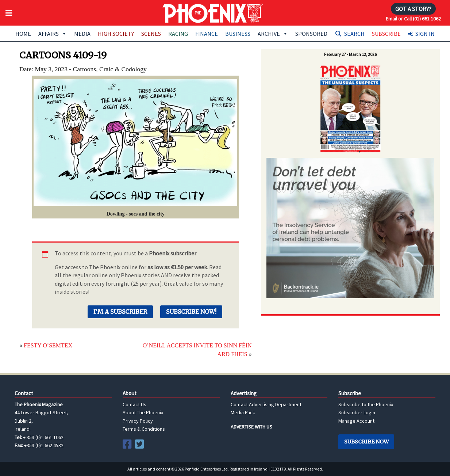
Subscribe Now (366, 442)
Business (238, 34)
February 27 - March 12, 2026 (350, 54)
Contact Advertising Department (266, 404)
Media (82, 34)
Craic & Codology (123, 69)
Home (23, 34)
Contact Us (134, 404)
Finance (207, 34)
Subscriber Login (357, 412)
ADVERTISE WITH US (251, 427)
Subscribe (386, 34)
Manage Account (356, 421)
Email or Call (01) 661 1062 (413, 19)
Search (354, 34)
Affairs (53, 34)
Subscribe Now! (191, 312)
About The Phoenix (143, 412)
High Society (116, 34)
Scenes (151, 34)
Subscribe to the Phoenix (366, 404)
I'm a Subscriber (120, 312)
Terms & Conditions (144, 429)
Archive (273, 34)
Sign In (425, 34)
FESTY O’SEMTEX (48, 345)
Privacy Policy (138, 421)
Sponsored (311, 34)
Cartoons (85, 69)
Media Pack (243, 412)
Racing (178, 34)
